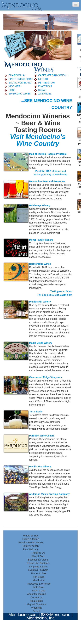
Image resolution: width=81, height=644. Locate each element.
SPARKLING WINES (20, 94)
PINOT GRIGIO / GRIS (21, 79)
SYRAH (42, 90)
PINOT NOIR (45, 86)
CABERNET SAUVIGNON (52, 75)
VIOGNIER (14, 86)
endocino (21, 5)
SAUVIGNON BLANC (20, 83)
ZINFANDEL (45, 94)
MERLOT (43, 79)
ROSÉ (12, 90)
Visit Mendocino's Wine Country (38, 140)
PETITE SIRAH (47, 83)
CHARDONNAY (17, 75)
